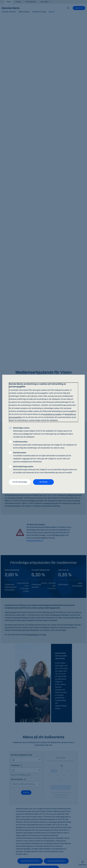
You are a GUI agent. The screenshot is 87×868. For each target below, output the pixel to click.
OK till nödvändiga (20, 482)
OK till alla (43, 482)
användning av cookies (52, 414)
